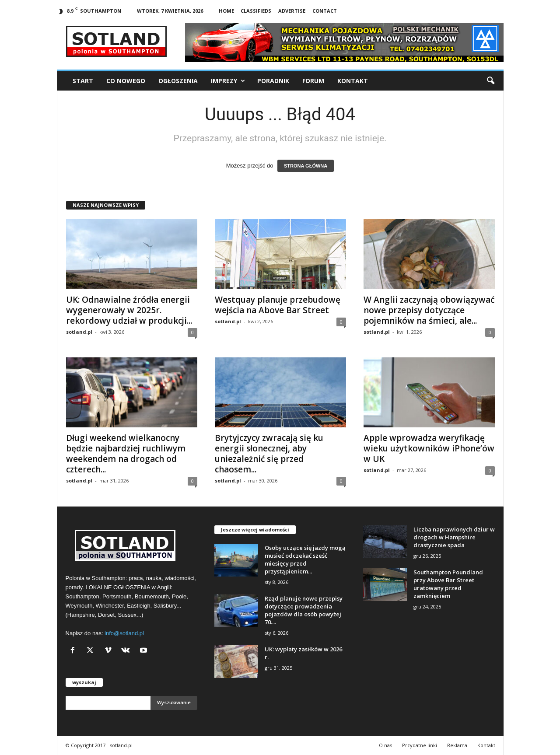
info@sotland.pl (124, 633)
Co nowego (126, 81)
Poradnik (273, 81)
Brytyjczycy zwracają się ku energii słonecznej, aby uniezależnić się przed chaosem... (269, 454)
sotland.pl (79, 332)
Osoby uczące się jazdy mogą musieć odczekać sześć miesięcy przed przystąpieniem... (305, 559)
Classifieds (256, 11)
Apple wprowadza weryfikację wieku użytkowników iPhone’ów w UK (429, 448)
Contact (325, 11)
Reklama (457, 745)
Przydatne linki (420, 745)
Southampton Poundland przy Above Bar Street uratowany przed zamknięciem (448, 584)
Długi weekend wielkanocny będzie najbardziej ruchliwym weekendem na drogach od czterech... (126, 454)
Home (226, 11)
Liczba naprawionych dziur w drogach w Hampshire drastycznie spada (454, 537)
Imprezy (228, 81)
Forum (313, 81)
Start (83, 81)
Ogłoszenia (178, 81)
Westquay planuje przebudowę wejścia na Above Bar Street (278, 305)
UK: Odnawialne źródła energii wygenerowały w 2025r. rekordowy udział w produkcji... (129, 310)
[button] (490, 81)
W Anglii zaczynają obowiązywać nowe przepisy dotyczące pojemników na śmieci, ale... (429, 310)
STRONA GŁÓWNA (306, 166)
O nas (385, 745)
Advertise (292, 11)
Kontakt (353, 81)
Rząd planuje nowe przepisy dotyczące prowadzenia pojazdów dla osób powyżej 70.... (304, 610)
